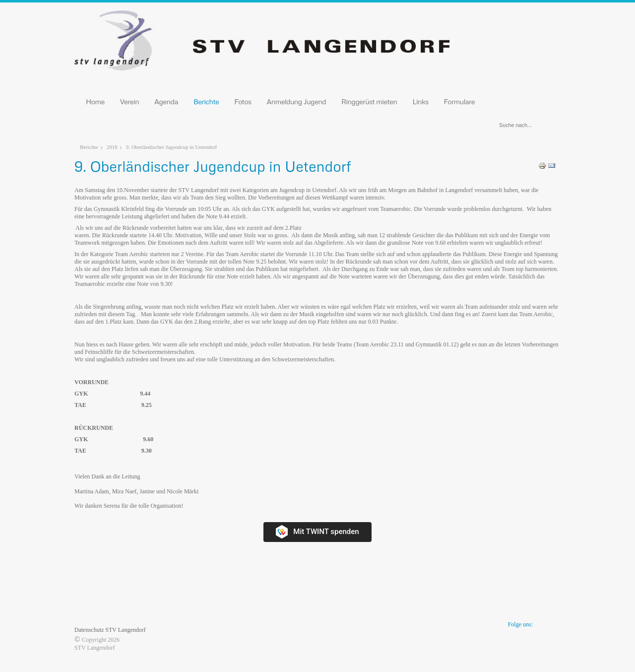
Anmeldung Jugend (297, 101)
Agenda (166, 101)
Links (421, 101)
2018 (112, 147)
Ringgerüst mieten (369, 101)
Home (95, 101)
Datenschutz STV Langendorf (110, 630)
